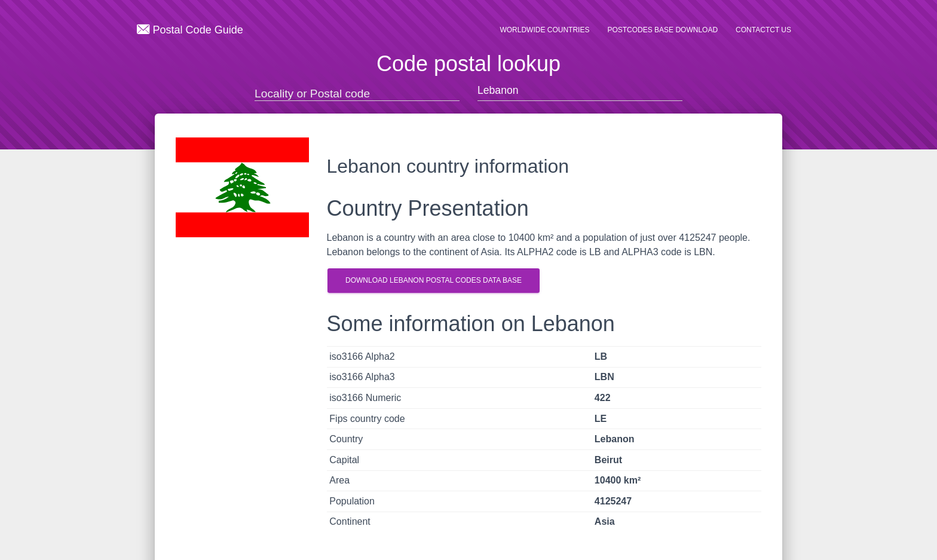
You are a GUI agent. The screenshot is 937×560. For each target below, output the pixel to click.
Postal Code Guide (190, 29)
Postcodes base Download (662, 30)
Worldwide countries (544, 30)
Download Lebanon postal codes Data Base (434, 280)
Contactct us (763, 30)
